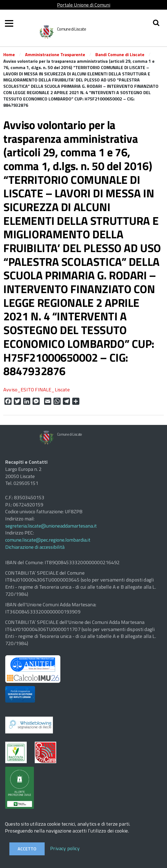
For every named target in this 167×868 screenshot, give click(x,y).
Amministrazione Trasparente (55, 54)
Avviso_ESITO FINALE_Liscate (37, 390)
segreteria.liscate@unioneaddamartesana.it (51, 526)
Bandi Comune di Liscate (120, 54)
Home (9, 54)
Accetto (27, 849)
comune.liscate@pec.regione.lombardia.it (48, 540)
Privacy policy (65, 848)
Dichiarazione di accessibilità (35, 547)
